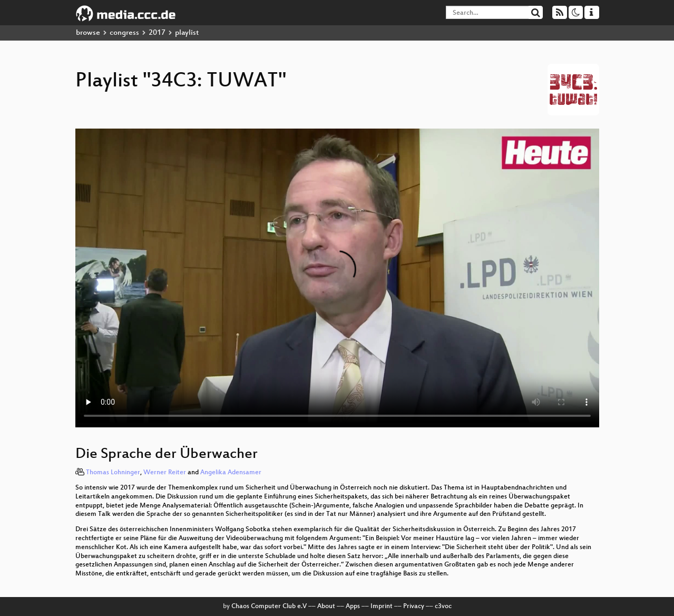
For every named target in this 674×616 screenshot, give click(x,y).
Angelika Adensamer (231, 473)
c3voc (443, 607)
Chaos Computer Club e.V (269, 607)
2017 (157, 33)
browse (88, 33)
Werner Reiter (165, 473)
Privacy (414, 607)
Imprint (382, 607)
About (326, 607)
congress (124, 33)
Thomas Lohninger (113, 473)
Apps (353, 607)
